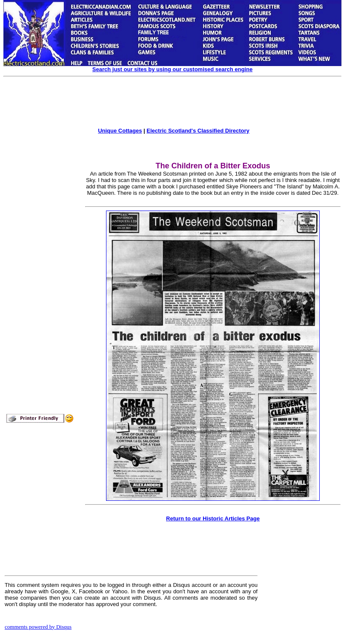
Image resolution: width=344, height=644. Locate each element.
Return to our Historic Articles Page (213, 518)
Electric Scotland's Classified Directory (198, 131)
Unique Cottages (120, 131)
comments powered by (38, 627)
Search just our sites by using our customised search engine (172, 69)
